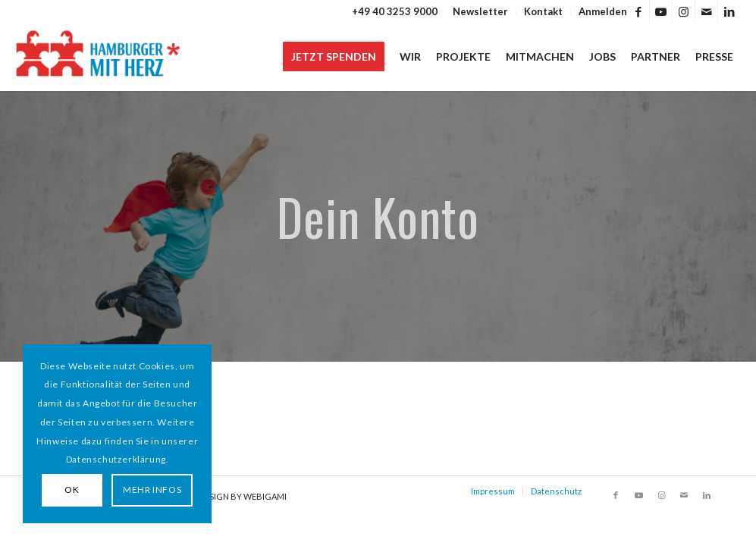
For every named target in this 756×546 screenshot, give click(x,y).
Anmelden (603, 11)
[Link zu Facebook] (638, 11)
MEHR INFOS (152, 490)
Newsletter (480, 11)
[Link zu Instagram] (684, 11)
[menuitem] (481, 11)
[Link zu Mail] (706, 11)
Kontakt (543, 11)
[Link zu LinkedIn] (729, 11)
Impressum (493, 491)
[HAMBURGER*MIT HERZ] (99, 57)
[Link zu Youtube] (661, 11)
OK (72, 490)
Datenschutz (556, 491)
